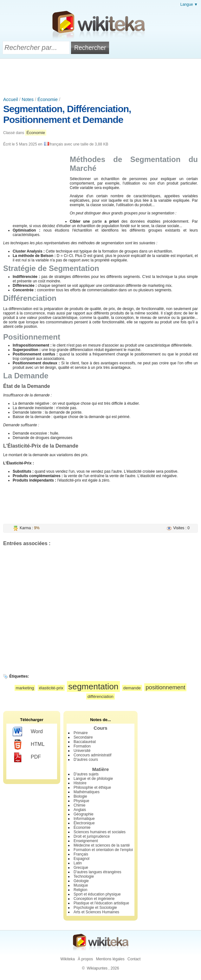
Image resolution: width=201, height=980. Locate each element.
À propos (85, 959)
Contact (134, 959)
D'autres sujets (86, 774)
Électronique (84, 823)
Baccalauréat (85, 742)
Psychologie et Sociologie (95, 908)
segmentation (93, 686)
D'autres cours (86, 760)
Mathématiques (87, 792)
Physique (81, 801)
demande (132, 688)
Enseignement (86, 841)
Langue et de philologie (93, 779)
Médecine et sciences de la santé (102, 845)
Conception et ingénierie (94, 899)
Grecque (81, 868)
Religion (80, 890)
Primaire (81, 733)
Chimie (79, 805)
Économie (48, 99)
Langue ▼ (189, 4)
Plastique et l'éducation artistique (101, 903)
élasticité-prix (51, 688)
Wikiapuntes (97, 968)
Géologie (81, 881)
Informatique (84, 819)
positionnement (165, 687)
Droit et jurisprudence (92, 836)
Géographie (84, 814)
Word (28, 732)
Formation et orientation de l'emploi (103, 850)
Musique (81, 885)
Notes (28, 99)
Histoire (80, 783)
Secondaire (83, 737)
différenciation (101, 696)
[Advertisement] (101, 76)
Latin (78, 863)
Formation (82, 746)
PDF (27, 757)
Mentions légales (110, 959)
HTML (29, 745)
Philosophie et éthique (92, 787)
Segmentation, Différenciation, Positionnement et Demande (67, 114)
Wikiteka (68, 959)
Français (81, 854)
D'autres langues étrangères (97, 872)
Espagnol (81, 859)
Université (82, 751)
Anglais (80, 810)
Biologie (80, 796)
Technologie (84, 876)
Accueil (10, 99)
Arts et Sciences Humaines (96, 912)
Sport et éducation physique (97, 894)
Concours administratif (92, 755)
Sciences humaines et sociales (100, 832)
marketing (25, 688)
